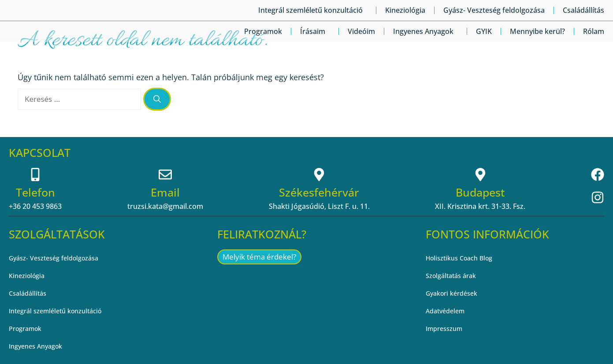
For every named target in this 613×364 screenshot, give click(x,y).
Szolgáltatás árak (454, 276)
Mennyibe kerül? (537, 31)
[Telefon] (35, 175)
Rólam (594, 31)
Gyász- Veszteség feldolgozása (494, 10)
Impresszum (447, 329)
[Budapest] (480, 175)
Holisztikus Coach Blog (463, 258)
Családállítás (583, 10)
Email (165, 192)
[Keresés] (157, 99)
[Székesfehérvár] (319, 175)
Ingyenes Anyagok (425, 31)
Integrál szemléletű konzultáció (313, 10)
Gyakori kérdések (455, 293)
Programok (263, 31)
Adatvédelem (448, 311)
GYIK (484, 31)
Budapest (480, 192)
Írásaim (315, 31)
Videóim (361, 31)
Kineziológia (405, 10)
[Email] (165, 175)
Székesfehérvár (319, 192)
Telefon (35, 192)
